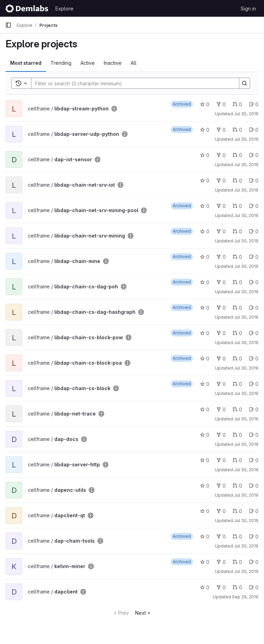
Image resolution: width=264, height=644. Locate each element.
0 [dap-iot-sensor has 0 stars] (205, 155)
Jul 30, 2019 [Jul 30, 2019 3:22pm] (246, 546)
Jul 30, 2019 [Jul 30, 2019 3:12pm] (246, 190)
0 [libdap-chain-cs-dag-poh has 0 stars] (205, 282)
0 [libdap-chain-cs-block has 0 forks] (221, 384)
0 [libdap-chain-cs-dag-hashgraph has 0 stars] (205, 308)
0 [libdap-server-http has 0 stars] (205, 460)
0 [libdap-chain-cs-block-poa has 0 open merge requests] (237, 359)
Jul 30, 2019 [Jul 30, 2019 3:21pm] (246, 495)
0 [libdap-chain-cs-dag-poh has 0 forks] (221, 282)
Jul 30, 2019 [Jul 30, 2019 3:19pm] (246, 444)
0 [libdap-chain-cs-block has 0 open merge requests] (237, 384)
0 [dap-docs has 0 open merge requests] (237, 435)
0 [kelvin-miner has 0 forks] (221, 562)
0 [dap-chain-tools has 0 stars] (205, 537)
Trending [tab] (61, 63)
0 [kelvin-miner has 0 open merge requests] (237, 562)
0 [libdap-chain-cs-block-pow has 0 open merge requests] (237, 333)
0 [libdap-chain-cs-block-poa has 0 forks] (221, 359)
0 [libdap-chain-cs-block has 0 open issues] (254, 384)
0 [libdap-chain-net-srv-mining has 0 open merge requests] (237, 231)
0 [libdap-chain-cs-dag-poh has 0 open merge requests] (237, 282)
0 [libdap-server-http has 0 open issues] (254, 460)
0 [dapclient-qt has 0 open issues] (254, 511)
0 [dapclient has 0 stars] (205, 587)
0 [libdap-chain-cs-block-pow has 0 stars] (205, 333)
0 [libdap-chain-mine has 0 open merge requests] (237, 257)
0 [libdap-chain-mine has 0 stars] (205, 257)
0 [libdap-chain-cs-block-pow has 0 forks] (221, 333)
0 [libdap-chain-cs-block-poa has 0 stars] (205, 359)
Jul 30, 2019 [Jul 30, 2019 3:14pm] (246, 317)
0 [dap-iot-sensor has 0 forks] (221, 155)
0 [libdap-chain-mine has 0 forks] (221, 257)
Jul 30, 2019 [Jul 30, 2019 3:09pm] (246, 114)
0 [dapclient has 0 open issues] (254, 587)
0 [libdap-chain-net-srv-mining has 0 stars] (205, 231)
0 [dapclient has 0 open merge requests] (237, 587)
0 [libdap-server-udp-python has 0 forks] (221, 130)
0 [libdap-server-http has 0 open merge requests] (237, 460)
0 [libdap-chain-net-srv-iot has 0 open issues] (254, 181)
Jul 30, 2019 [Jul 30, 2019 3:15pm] (246, 368)
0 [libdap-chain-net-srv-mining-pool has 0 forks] (221, 206)
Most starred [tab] (26, 63)
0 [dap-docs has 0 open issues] (254, 435)
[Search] (132, 83)
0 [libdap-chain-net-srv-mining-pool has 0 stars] (205, 206)
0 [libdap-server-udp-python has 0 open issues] (254, 130)
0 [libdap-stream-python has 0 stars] (205, 104)
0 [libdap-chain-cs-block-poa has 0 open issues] (254, 359)
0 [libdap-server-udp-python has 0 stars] (205, 130)
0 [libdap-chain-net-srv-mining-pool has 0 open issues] (254, 206)
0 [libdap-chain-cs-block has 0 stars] (205, 384)
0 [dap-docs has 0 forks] (221, 435)
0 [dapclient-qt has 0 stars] (205, 511)
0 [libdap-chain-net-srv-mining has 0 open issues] (254, 231)
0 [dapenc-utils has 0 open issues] (254, 486)
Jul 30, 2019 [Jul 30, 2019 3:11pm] (246, 165)
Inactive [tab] (113, 63)
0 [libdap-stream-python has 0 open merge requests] (237, 104)
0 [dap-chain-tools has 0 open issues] (254, 537)
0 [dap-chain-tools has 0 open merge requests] (237, 537)
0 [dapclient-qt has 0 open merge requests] (237, 511)
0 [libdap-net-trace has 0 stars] (205, 409)
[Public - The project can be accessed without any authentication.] (114, 109)
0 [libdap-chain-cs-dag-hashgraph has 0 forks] (221, 308)
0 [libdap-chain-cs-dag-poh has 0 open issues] (254, 282)
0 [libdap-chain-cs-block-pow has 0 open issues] (254, 333)
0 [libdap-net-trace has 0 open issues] (254, 409)
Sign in (248, 9)
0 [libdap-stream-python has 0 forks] (221, 104)
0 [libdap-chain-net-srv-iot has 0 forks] (221, 181)
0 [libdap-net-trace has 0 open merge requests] (237, 409)
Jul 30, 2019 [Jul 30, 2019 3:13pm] (246, 241)
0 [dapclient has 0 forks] (221, 587)
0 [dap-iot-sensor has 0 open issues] (254, 155)
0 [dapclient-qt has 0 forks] (221, 511)
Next (143, 613)
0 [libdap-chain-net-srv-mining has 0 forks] (221, 231)
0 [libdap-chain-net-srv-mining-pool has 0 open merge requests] (237, 206)
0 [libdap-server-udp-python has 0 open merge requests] (237, 130)
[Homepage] (27, 8)
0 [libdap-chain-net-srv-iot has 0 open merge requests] (237, 181)
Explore (64, 9)
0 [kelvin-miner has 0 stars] (205, 562)
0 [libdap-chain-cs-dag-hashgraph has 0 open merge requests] (237, 308)
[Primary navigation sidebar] (8, 25)
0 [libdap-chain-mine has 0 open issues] (254, 257)
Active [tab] (88, 63)
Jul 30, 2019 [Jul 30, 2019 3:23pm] (246, 571)
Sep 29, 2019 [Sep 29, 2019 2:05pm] (245, 597)
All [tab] (134, 63)
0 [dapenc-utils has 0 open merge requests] (237, 486)
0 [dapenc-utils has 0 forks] (221, 486)
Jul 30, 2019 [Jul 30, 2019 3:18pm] (246, 419)
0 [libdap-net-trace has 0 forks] (221, 409)
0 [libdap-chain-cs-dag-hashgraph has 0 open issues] (254, 308)
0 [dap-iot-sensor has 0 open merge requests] (237, 155)
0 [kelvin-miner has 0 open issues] (254, 562)
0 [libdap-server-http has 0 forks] (221, 460)
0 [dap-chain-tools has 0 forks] (221, 537)
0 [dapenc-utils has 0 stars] (205, 486)
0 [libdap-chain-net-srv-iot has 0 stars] (205, 181)
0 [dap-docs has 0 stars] (205, 435)
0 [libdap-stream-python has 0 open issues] (254, 104)
